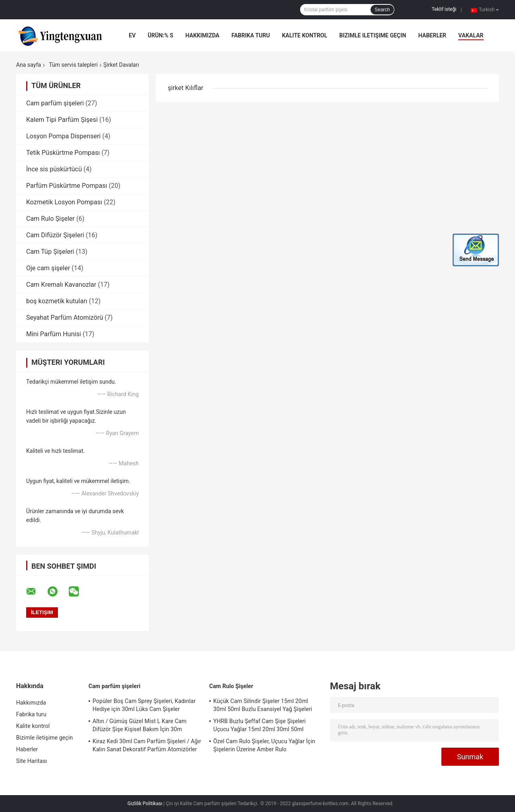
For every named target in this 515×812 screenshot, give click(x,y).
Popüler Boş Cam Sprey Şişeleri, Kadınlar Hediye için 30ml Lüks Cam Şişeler (144, 705)
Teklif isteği (444, 9)
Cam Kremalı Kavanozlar (61, 285)
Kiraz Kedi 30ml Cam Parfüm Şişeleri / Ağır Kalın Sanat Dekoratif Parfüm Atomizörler (147, 745)
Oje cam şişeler (48, 268)
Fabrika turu (250, 35)
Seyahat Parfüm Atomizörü (65, 318)
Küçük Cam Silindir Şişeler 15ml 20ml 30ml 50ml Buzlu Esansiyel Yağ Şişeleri (263, 705)
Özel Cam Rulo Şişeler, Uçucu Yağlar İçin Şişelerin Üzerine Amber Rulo (264, 745)
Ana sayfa (29, 65)
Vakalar (471, 35)
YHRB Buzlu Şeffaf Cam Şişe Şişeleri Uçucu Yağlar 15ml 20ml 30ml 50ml (260, 725)
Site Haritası (32, 761)
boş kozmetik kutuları (57, 301)
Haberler (432, 35)
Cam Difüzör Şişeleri (55, 235)
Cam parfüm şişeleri (55, 103)
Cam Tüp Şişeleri (50, 252)
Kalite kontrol (305, 35)
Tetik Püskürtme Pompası (63, 153)
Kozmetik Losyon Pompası (64, 202)
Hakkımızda (203, 35)
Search (382, 10)
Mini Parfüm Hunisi (54, 334)
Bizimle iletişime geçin (373, 35)
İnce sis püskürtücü (54, 169)
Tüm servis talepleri (73, 65)
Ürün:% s (161, 35)
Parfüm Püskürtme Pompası (67, 186)
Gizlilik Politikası (145, 804)
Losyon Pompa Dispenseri (63, 136)
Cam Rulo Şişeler (50, 219)
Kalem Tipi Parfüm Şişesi (62, 120)
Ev (132, 35)
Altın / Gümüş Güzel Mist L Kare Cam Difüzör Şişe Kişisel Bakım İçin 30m (140, 725)
